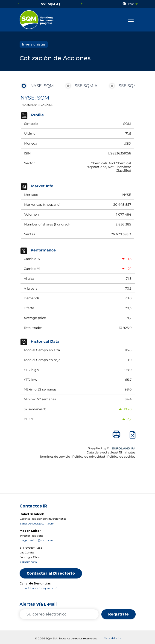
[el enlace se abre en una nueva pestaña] (37, 20)
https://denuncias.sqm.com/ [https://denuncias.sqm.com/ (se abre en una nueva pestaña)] (38, 588)
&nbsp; (78, 281)
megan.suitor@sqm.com (36, 540)
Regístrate (118, 614)
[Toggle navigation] (131, 20)
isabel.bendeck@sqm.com (37, 523)
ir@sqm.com (28, 562)
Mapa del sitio (112, 638)
